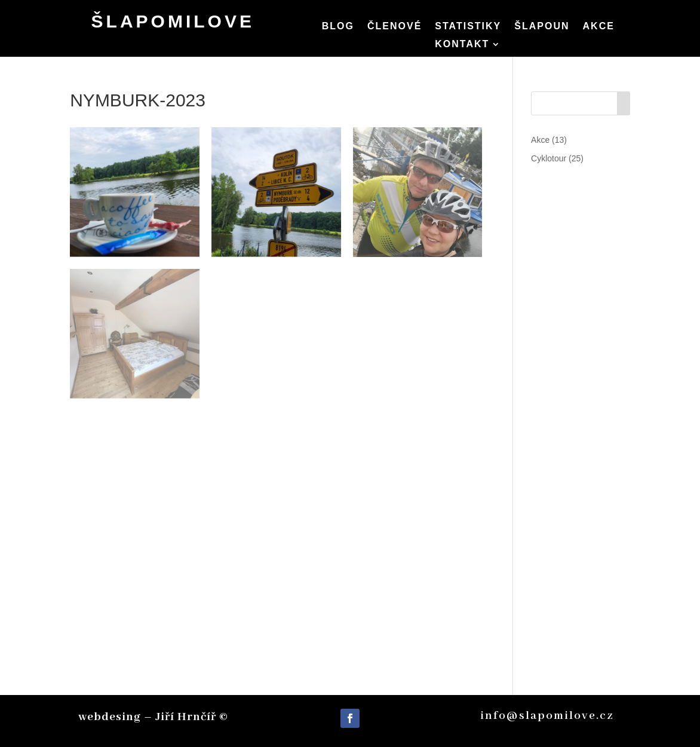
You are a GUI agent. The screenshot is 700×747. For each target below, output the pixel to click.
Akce (599, 27)
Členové (394, 27)
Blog (338, 27)
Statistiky (468, 27)
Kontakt (462, 45)
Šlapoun (542, 27)
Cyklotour (549, 158)
